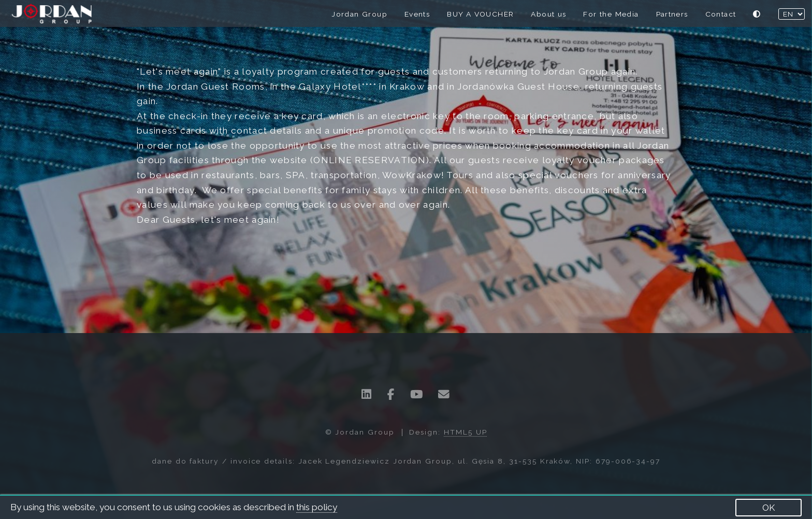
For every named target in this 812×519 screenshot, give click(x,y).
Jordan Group (359, 14)
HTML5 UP (466, 432)
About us (548, 14)
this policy (317, 507)
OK (769, 508)
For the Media (611, 14)
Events (417, 14)
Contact (721, 14)
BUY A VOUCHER (480, 14)
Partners (672, 14)
